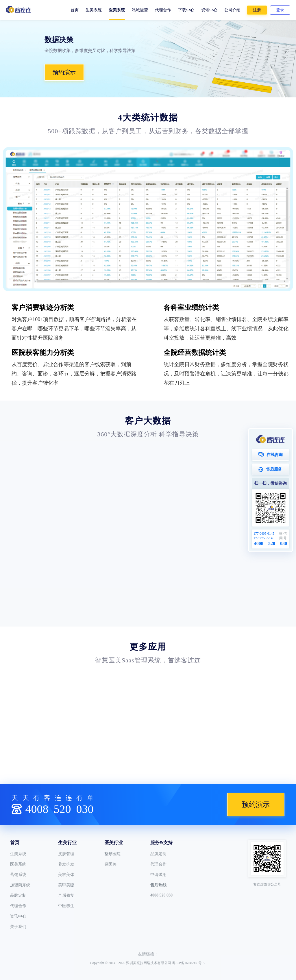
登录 (280, 10)
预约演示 (64, 72)
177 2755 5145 (264, 538)
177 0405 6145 (264, 533)
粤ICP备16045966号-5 (188, 963)
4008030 (59, 809)
